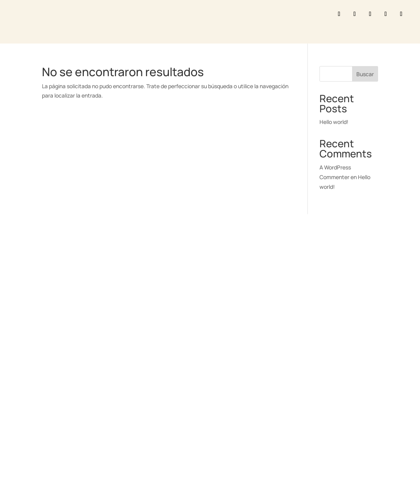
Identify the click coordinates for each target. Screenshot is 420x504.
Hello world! (334, 122)
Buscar (365, 74)
